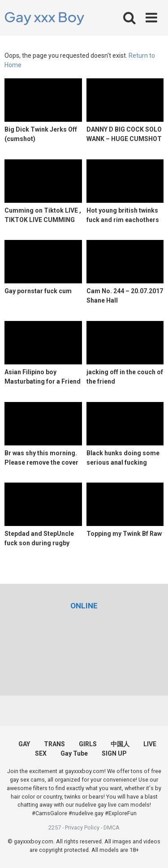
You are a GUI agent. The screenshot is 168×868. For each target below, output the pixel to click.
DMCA (112, 827)
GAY (24, 744)
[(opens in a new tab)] (84, 606)
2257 (55, 827)
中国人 (120, 744)
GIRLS (88, 744)
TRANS (54, 744)
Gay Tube (74, 753)
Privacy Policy (82, 827)
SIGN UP (114, 753)
